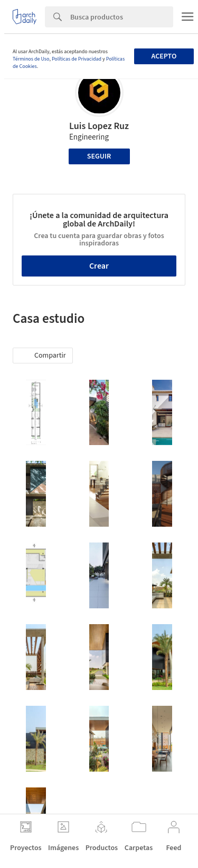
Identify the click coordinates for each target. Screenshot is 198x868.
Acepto (164, 56)
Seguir (99, 156)
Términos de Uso (31, 59)
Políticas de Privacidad (77, 59)
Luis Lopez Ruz (99, 126)
